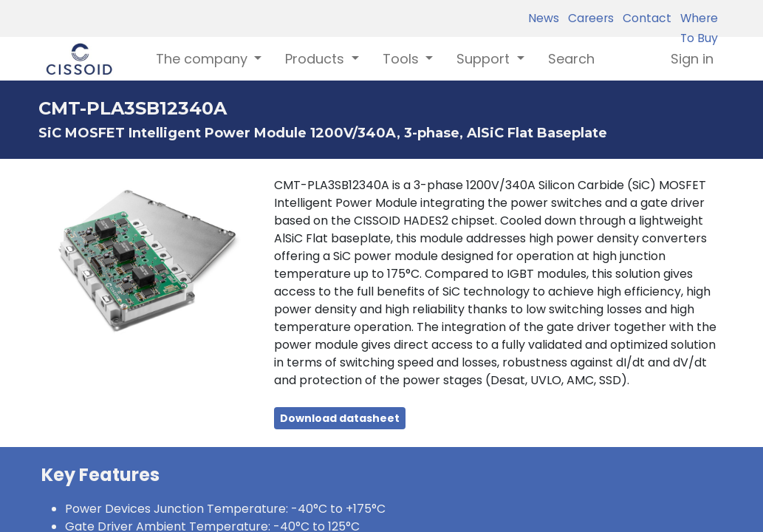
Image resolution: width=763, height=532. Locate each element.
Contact (644, 18)
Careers (588, 18)
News (544, 18)
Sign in (692, 59)
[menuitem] (571, 59)
